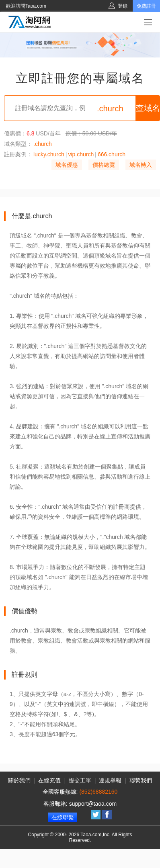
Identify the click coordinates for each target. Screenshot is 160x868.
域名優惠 (67, 165)
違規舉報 (110, 780)
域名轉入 (141, 165)
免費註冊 (146, 6)
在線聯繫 (63, 817)
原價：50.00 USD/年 (91, 133)
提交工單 (80, 780)
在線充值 (49, 780)
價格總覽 (104, 165)
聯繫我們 (141, 780)
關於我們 (19, 780)
